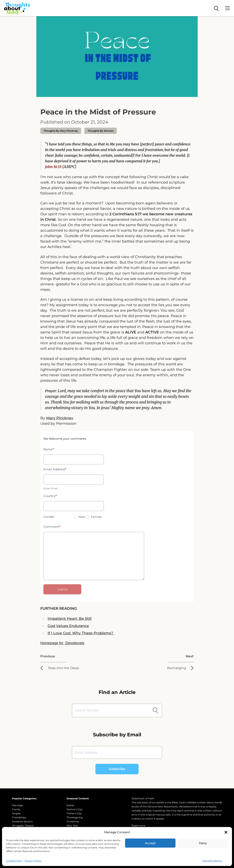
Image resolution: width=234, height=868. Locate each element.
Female (94, 517)
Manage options (212, 861)
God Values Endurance (68, 626)
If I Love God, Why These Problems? (81, 633)
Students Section (22, 821)
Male (79, 517)
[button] (226, 832)
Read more (138, 825)
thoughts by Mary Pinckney (61, 131)
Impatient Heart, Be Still (70, 619)
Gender (49, 517)
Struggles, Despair (23, 825)
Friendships (19, 817)
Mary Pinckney (60, 418)
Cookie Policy (14, 861)
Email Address (55, 469)
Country (50, 496)
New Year (72, 825)
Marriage (17, 805)
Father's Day (74, 813)
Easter (70, 805)
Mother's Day (75, 809)
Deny (203, 843)
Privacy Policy (33, 861)
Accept (150, 843)
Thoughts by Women (101, 131)
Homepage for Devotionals (62, 643)
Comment (52, 527)
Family (16, 809)
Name (49, 449)
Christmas (73, 821)
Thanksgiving (75, 817)
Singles (16, 813)
